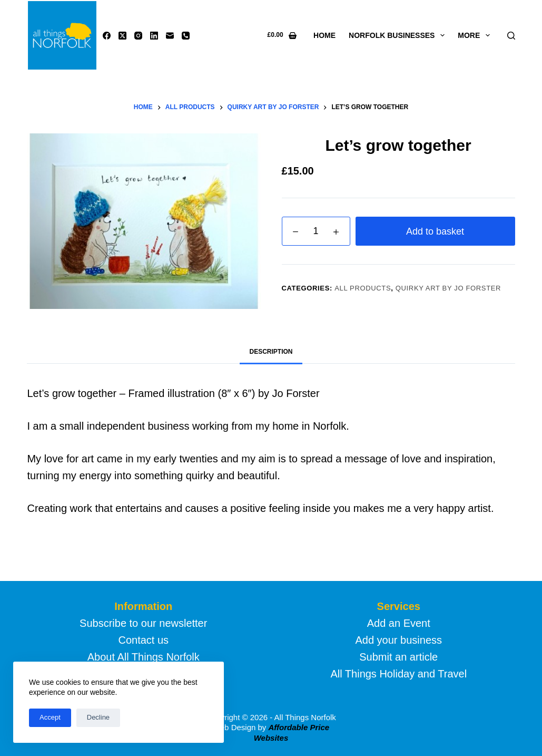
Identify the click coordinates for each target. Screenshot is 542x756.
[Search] (511, 36)
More (476, 35)
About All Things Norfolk (144, 657)
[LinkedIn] (154, 36)
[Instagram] (138, 36)
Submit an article (398, 657)
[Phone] (186, 36)
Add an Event (399, 623)
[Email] (170, 36)
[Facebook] (107, 36)
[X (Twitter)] (122, 36)
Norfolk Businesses (399, 35)
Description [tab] (271, 352)
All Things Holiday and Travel (398, 674)
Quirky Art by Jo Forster (448, 288)
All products (363, 288)
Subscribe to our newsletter (143, 623)
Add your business (398, 640)
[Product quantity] (316, 231)
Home (324, 35)
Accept (50, 717)
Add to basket (435, 231)
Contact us (143, 640)
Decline (98, 717)
